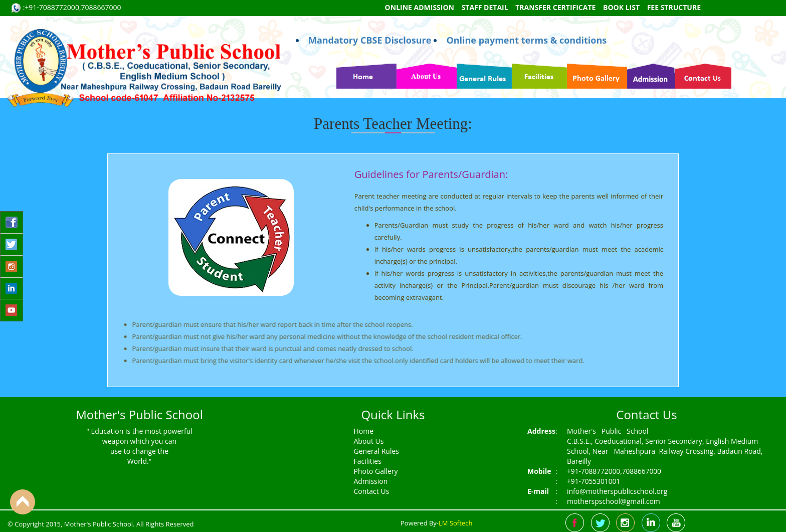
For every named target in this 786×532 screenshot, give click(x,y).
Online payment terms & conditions (526, 22)
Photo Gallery (376, 471)
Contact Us (372, 491)
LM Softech (455, 523)
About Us (369, 441)
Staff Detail (485, 7)
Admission (371, 481)
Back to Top (23, 502)
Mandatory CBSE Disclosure (370, 22)
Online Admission (420, 7)
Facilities (368, 461)
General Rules (376, 451)
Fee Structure (674, 7)
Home (364, 431)
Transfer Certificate (555, 7)
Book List (621, 7)
